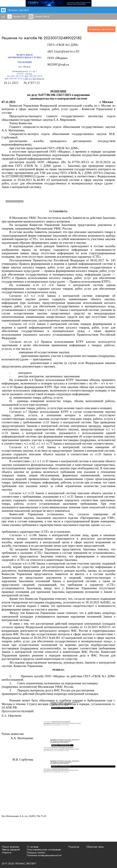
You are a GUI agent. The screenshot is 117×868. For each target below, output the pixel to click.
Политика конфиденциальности (44, 855)
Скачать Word (42, 16)
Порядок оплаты (36, 853)
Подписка (74, 847)
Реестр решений (11, 850)
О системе (33, 847)
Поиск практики (11, 847)
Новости (7, 853)
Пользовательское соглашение (44, 850)
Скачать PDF (19, 16)
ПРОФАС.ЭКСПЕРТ (19, 10)
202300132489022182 (63, 38)
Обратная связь (95, 847)
